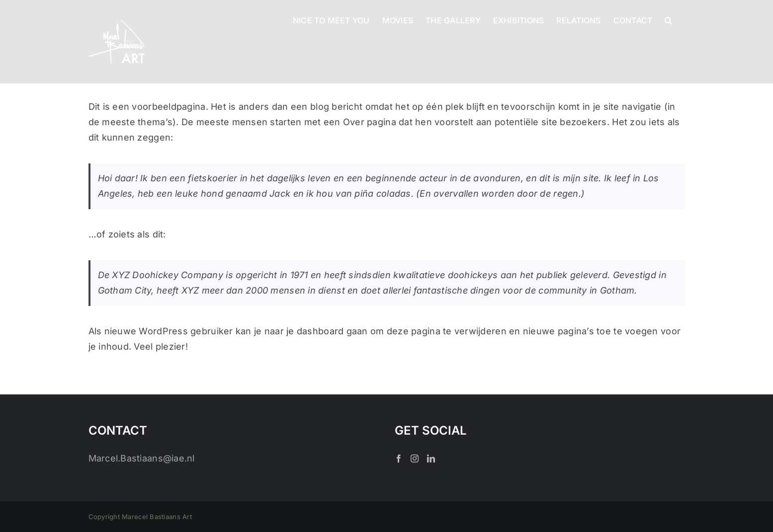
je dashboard (315, 331)
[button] (668, 20)
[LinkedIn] (431, 458)
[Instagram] (415, 458)
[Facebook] (399, 458)
